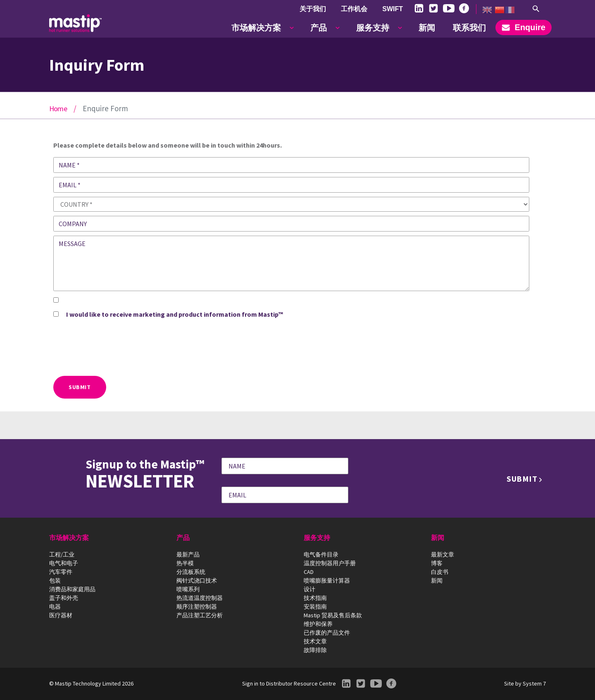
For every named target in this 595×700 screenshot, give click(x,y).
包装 (55, 581)
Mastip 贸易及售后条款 (333, 615)
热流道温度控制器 (200, 598)
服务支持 (373, 28)
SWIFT (393, 9)
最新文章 (443, 554)
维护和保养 (318, 624)
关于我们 (313, 9)
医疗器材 (61, 615)
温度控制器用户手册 (330, 563)
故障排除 (315, 650)
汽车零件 (61, 572)
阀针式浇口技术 (197, 581)
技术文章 (315, 641)
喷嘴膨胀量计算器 (327, 581)
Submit (80, 387)
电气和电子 (64, 563)
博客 (437, 563)
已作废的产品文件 (327, 633)
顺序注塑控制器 (197, 607)
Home (58, 109)
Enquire (524, 27)
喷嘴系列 (188, 589)
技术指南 (315, 598)
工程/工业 (62, 554)
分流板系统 (191, 572)
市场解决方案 (256, 28)
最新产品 (188, 554)
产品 (319, 28)
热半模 (185, 563)
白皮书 (440, 572)
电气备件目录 (321, 554)
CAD (309, 572)
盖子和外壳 (64, 598)
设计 (309, 589)
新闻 (427, 28)
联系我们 (469, 28)
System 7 (534, 683)
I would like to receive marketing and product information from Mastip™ (175, 314)
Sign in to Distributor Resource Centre (289, 683)
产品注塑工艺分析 (200, 615)
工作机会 (354, 9)
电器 (55, 607)
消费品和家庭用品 (72, 589)
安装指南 (315, 607)
